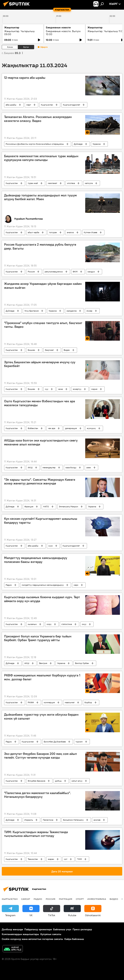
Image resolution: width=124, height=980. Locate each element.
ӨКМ (75, 272)
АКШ (30, 467)
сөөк (89, 467)
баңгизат (49, 350)
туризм (79, 742)
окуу (84, 624)
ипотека (71, 183)
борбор (88, 702)
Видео (67, 350)
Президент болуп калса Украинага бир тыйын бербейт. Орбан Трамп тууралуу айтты (38, 638)
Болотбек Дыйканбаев (55, 742)
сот (66, 859)
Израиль (29, 820)
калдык (91, 272)
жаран (51, 859)
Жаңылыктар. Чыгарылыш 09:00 (19, 33)
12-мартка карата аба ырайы (25, 78)
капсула (89, 183)
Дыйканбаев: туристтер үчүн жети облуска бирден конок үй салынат (41, 717)
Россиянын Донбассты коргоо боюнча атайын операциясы (35, 144)
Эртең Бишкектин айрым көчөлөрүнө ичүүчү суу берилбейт (40, 364)
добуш (58, 781)
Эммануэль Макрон (68, 506)
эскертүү (77, 389)
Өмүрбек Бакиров (36, 781)
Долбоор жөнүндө (12, 929)
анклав (97, 820)
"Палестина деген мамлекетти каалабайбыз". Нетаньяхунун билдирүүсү (38, 795)
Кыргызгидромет (72, 105)
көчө (60, 389)
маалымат (70, 702)
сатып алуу (77, 781)
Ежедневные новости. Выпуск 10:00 (63, 33)
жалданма (72, 311)
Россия (31, 272)
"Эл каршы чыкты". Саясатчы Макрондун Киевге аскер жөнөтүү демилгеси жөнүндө (40, 482)
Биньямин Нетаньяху (73, 820)
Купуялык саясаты (51, 934)
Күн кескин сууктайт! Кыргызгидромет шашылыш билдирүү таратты (41, 521)
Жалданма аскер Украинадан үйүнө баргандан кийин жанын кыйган (43, 286)
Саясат (26, 899)
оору (49, 624)
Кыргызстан (47, 105)
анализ (70, 232)
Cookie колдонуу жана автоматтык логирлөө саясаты (32, 939)
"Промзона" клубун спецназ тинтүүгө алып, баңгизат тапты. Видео (43, 325)
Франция (29, 506)
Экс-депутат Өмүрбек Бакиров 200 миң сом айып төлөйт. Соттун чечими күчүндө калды (40, 756)
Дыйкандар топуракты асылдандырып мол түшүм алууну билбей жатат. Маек (40, 197)
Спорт (80, 899)
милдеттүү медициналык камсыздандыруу (43, 585)
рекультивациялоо (54, 272)
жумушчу (91, 428)
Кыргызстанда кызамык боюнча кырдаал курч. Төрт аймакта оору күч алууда (42, 599)
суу (47, 389)
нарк (76, 585)
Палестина (48, 820)
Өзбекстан (33, 428)
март (29, 105)
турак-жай (33, 183)
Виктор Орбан (82, 663)
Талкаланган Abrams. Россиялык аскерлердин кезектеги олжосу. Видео (38, 119)
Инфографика (97, 899)
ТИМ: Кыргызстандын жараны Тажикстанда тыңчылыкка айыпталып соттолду (36, 834)
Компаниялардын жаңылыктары (20, 934)
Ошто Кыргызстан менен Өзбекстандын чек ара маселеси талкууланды (39, 403)
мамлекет (52, 183)
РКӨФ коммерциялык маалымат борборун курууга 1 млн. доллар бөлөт (42, 677)
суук (51, 546)
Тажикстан (33, 859)
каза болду (71, 467)
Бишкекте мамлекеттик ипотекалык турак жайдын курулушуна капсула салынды (41, 158)
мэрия (94, 389)
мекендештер (49, 467)
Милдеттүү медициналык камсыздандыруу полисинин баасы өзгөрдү (36, 560)
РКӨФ (31, 702)
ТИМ (80, 859)
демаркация (71, 428)
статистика (67, 624)
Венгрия (43, 663)
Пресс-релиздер (82, 929)
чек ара (52, 428)
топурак (53, 232)
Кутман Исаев (90, 232)
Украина (97, 144)
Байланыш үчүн (62, 929)
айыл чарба (33, 232)
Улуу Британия (31, 311)
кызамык (32, 624)
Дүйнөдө (78, 144)
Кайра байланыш (74, 939)
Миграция (66, 899)
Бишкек (31, 350)
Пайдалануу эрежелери (38, 929)
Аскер (89, 311)
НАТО (46, 506)
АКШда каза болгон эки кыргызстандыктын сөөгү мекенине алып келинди (41, 442)
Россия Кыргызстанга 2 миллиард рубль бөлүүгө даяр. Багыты (40, 247)
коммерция (49, 702)
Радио (9, 585)
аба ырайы (11, 105)
